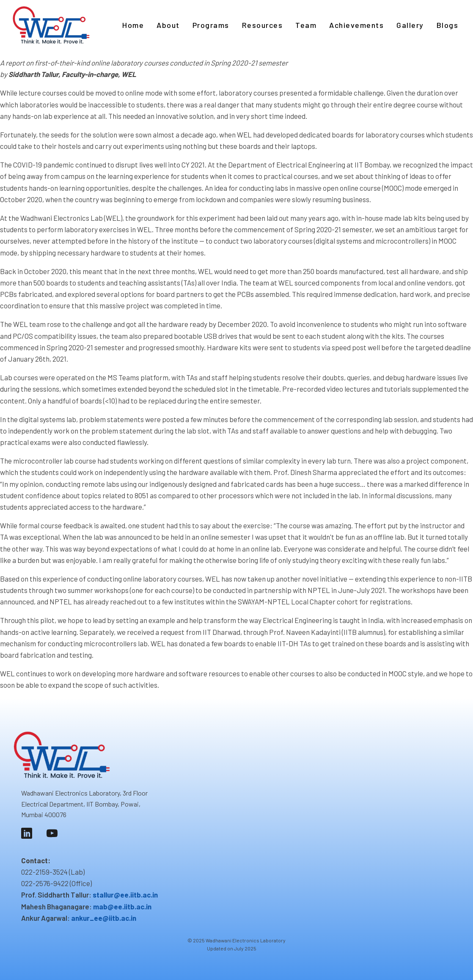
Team (306, 25)
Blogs (448, 25)
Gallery (410, 25)
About (168, 25)
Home (133, 25)
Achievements (356, 25)
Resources (263, 25)
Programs (211, 25)
